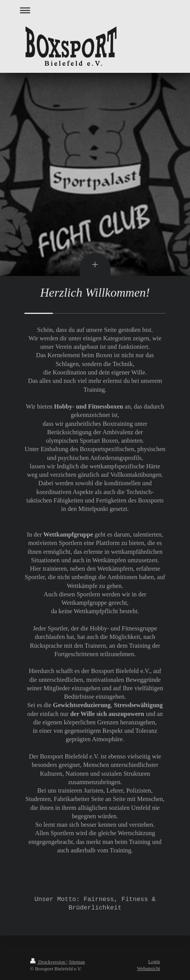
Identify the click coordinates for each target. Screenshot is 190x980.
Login (154, 961)
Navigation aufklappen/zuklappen (95, 10)
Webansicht (148, 968)
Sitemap (77, 962)
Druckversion (48, 962)
